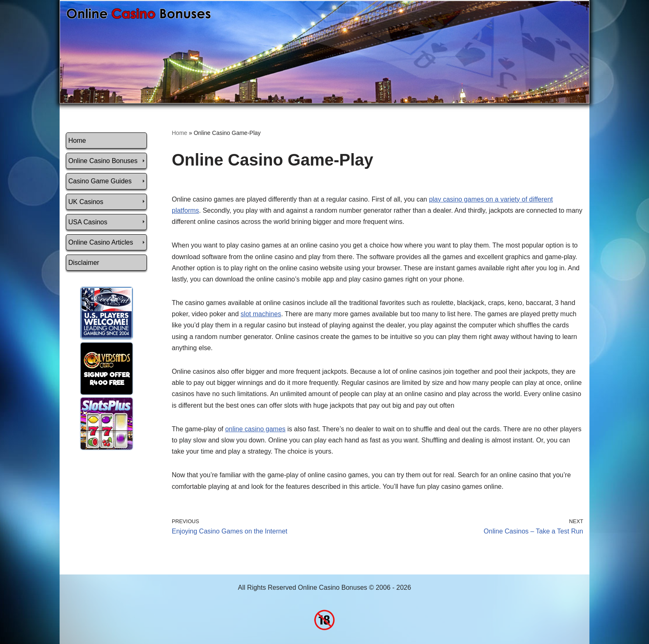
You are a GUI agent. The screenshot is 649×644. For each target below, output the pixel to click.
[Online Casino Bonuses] (139, 13)
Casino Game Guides (100, 181)
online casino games (255, 429)
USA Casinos (88, 222)
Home (77, 141)
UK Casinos (86, 202)
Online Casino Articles (101, 242)
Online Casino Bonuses (103, 161)
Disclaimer (84, 263)
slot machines (261, 314)
